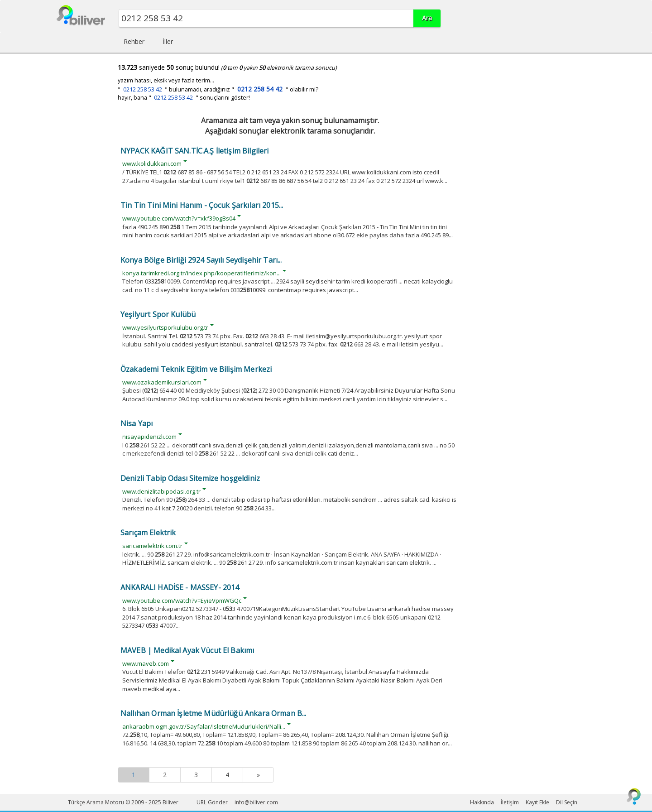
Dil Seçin (567, 802)
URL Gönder (212, 802)
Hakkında (482, 802)
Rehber (134, 41)
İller (168, 41)
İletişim (510, 802)
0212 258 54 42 (260, 89)
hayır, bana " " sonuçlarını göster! (184, 98)
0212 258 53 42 (143, 89)
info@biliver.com (256, 802)
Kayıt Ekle (537, 802)
